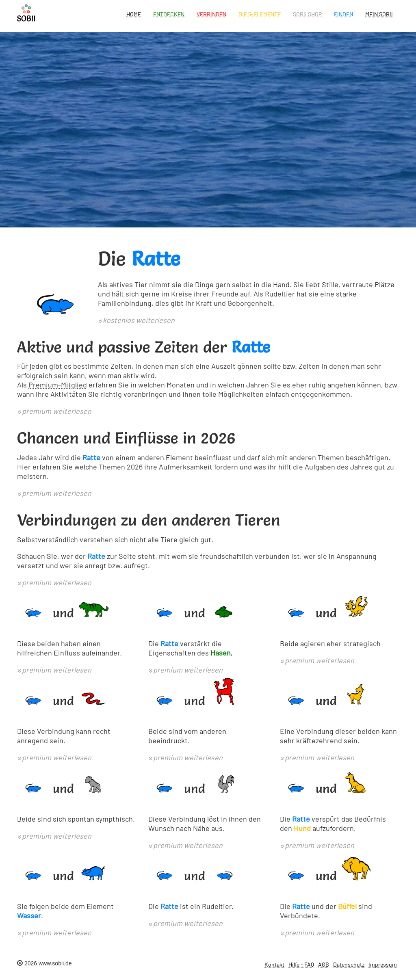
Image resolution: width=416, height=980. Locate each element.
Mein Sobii (379, 14)
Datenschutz (349, 964)
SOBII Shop (307, 14)
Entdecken (169, 14)
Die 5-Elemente (260, 14)
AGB (324, 964)
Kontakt (274, 964)
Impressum (383, 964)
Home (134, 14)
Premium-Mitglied (58, 385)
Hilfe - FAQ (301, 964)
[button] (136, 321)
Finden (343, 14)
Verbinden (211, 14)
